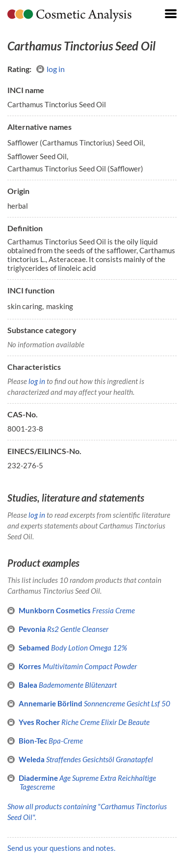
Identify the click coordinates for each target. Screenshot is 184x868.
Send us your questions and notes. (61, 848)
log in (51, 69)
